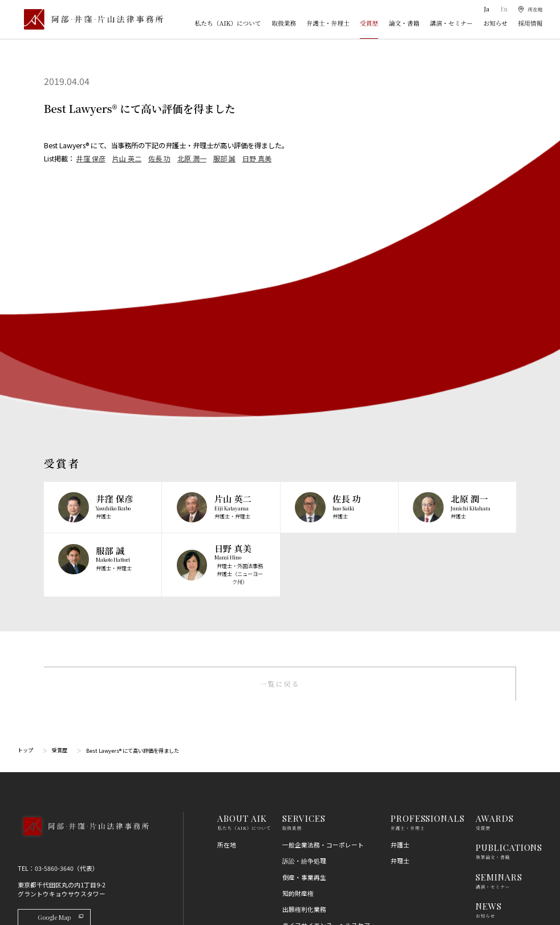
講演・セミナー (451, 23)
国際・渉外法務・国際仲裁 (320, 662)
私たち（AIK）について (228, 23)
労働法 (292, 768)
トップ (25, 445)
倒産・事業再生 (304, 572)
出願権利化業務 (304, 604)
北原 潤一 (192, 159)
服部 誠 (224, 159)
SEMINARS (499, 571)
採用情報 (530, 23)
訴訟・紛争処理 (304, 556)
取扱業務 (284, 23)
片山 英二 (127, 159)
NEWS (489, 600)
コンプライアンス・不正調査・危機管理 (326, 683)
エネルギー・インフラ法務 (320, 848)
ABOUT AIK (242, 512)
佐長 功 (159, 159)
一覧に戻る (280, 378)
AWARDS (495, 512)
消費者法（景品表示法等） (320, 752)
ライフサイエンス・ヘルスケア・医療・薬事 (329, 624)
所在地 (227, 539)
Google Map (62, 612)
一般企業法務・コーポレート (323, 539)
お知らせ (495, 23)
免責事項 (488, 720)
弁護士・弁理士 (328, 23)
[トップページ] (90, 19)
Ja (484, 9)
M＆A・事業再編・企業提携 (321, 645)
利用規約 (488, 704)
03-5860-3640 (54, 563)
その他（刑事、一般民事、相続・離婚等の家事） (329, 869)
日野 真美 (257, 159)
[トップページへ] (83, 532)
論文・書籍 (404, 23)
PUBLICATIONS (509, 541)
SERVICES (304, 512)
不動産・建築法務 (307, 719)
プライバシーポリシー (507, 737)
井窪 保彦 (91, 159)
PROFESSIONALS (428, 512)
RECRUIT (496, 630)
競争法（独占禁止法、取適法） (326, 735)
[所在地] (528, 9)
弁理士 (400, 556)
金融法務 (295, 703)
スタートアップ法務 (311, 832)
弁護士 (400, 539)
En (501, 9)
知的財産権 (298, 588)
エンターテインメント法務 (320, 816)
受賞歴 (369, 23)
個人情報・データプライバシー (326, 784)
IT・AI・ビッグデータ (313, 800)
